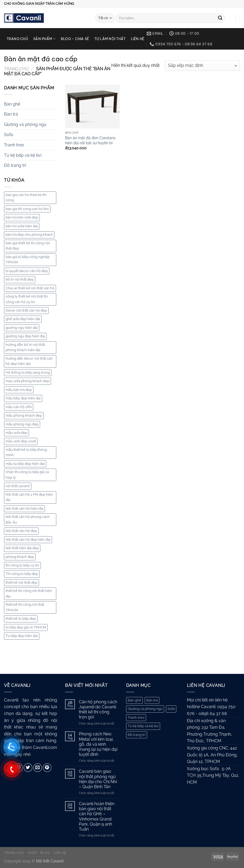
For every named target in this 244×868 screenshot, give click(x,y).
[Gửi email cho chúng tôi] (38, 768)
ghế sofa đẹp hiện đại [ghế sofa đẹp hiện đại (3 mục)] (23, 319)
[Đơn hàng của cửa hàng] (202, 66)
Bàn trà (11, 114)
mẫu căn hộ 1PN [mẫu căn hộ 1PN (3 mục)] (19, 407)
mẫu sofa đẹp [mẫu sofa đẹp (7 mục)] (16, 433)
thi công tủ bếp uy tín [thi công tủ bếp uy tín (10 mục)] (22, 565)
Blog (45, 853)
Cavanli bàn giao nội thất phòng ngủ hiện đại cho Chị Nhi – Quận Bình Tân (98, 779)
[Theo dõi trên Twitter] (28, 768)
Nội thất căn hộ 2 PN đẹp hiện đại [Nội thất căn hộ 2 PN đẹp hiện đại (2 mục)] (29, 497)
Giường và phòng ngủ (25, 125)
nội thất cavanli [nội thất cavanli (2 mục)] (18, 486)
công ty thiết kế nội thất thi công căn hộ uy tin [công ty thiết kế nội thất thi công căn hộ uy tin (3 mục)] (27, 299)
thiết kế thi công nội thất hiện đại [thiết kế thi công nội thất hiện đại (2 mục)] (29, 593)
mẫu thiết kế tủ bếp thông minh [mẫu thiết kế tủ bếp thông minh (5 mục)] (26, 452)
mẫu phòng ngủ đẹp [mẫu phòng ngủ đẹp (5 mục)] (22, 424)
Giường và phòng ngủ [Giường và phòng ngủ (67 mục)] (145, 709)
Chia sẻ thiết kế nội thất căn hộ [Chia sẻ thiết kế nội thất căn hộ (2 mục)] (30, 288)
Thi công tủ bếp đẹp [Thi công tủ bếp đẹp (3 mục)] (22, 574)
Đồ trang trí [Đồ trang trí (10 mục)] (137, 735)
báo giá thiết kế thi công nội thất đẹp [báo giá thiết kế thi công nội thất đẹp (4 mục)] (28, 246)
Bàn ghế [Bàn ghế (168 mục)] (134, 700)
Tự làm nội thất (110, 39)
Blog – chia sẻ (75, 39)
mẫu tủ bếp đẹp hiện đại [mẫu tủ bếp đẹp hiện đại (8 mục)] (25, 464)
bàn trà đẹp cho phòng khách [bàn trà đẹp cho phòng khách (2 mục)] (29, 235)
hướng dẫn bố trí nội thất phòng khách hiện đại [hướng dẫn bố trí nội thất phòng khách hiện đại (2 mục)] (25, 347)
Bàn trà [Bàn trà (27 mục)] (152, 700)
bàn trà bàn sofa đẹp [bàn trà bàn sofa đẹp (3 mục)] (22, 217)
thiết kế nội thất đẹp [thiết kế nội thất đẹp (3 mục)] (22, 583)
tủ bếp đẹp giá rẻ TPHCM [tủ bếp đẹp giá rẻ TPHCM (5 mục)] (26, 627)
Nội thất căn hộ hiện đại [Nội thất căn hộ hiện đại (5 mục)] (24, 509)
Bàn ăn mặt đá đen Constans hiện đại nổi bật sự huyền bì (90, 140)
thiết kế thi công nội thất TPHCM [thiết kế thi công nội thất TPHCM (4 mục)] (25, 607)
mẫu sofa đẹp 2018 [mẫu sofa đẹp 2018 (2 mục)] (21, 441)
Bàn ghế (12, 104)
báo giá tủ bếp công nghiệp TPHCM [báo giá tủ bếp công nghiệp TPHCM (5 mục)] (28, 259)
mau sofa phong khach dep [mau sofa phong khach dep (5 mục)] (27, 381)
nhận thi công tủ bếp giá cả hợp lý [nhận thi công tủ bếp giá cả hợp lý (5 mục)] (27, 475)
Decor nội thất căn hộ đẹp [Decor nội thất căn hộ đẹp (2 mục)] (26, 310)
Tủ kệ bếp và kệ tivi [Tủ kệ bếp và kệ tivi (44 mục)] (143, 726)
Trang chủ (17, 39)
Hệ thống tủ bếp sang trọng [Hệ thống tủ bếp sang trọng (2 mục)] (28, 372)
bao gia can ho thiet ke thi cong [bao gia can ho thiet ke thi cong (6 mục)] (26, 197)
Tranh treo (14, 145)
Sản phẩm (44, 39)
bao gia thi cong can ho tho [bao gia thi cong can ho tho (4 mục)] (27, 209)
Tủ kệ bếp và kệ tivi (23, 155)
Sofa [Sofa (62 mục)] (171, 709)
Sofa (8, 135)
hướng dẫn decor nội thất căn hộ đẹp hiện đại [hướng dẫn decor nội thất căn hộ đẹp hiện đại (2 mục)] (29, 361)
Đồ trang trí (15, 165)
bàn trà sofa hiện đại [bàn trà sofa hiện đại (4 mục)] (22, 226)
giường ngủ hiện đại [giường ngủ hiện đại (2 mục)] (22, 328)
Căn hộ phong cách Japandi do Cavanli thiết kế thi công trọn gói (98, 710)
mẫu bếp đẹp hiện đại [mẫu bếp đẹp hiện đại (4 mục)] (23, 398)
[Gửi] (220, 18)
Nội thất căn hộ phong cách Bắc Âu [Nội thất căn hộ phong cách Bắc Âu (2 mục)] (28, 519)
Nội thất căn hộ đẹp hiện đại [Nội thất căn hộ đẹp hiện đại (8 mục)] (28, 540)
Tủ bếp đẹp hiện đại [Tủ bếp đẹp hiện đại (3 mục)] (22, 636)
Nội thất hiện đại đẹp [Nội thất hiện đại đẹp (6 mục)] (22, 548)
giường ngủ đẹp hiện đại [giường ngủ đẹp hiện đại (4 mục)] (25, 336)
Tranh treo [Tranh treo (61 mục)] (136, 717)
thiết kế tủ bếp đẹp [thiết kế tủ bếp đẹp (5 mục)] (21, 619)
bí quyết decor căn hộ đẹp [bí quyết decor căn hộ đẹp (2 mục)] (27, 271)
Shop (32, 853)
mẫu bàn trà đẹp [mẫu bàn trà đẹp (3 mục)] (19, 390)
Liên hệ (138, 39)
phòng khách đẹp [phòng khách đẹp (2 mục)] (20, 557)
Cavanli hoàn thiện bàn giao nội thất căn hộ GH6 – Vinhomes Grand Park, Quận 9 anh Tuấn (97, 816)
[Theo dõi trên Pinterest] (47, 768)
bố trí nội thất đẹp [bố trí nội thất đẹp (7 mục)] (20, 279)
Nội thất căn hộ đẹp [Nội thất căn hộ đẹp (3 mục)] (21, 531)
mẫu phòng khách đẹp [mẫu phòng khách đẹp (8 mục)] (24, 415)
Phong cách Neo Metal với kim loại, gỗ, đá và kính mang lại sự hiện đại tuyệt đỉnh (98, 744)
